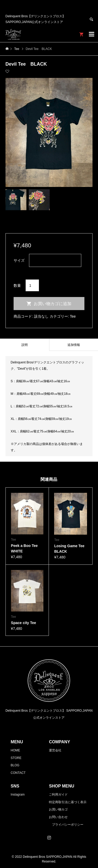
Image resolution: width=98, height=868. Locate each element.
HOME (15, 750)
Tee (73, 316)
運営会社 (55, 750)
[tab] (25, 345)
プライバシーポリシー (68, 825)
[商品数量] (32, 285)
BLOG (15, 765)
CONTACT (18, 773)
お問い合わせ (58, 817)
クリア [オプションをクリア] (19, 271)
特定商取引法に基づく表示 (68, 802)
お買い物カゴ (58, 809)
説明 (25, 345)
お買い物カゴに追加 (53, 304)
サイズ (19, 260)
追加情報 (74, 345)
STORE (16, 758)
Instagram (18, 795)
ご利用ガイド (58, 795)
